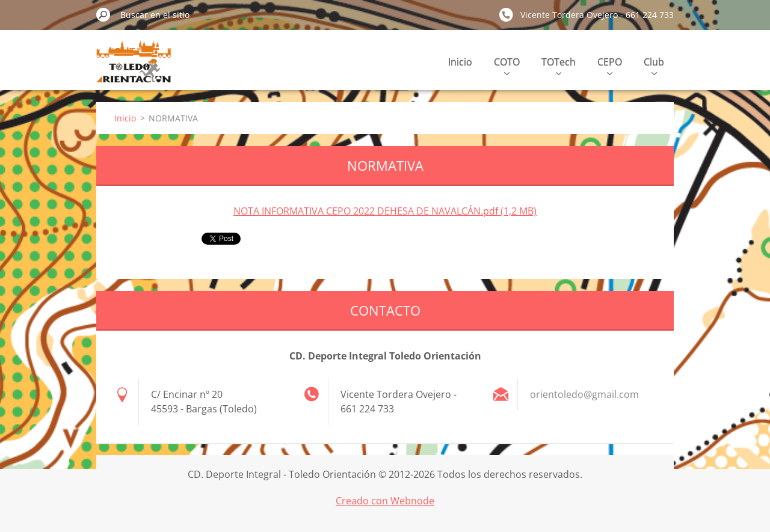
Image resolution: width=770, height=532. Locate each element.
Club (654, 65)
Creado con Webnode (385, 501)
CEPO (610, 65)
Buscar (103, 14)
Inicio (460, 62)
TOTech (559, 65)
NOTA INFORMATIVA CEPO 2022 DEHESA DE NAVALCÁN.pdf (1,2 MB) (385, 211)
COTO (507, 65)
